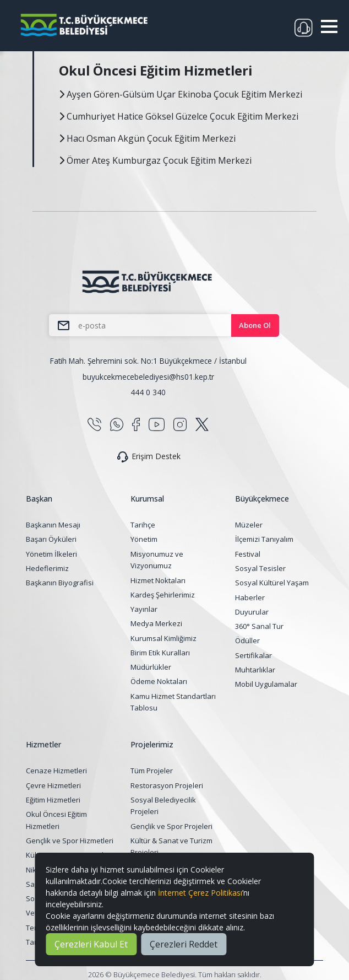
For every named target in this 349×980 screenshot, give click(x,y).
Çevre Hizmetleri (53, 785)
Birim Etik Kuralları (160, 653)
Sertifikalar (253, 655)
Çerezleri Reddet (184, 944)
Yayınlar (144, 609)
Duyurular (252, 612)
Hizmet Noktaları (158, 580)
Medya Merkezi (156, 623)
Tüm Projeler (152, 771)
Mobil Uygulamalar (266, 684)
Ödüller (247, 640)
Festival (248, 554)
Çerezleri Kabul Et (91, 944)
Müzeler (249, 525)
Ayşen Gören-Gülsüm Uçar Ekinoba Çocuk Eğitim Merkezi (181, 94)
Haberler (250, 597)
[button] (329, 26)
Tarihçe (143, 525)
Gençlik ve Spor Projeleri (171, 826)
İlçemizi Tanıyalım (264, 539)
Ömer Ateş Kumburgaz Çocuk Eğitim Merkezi (155, 160)
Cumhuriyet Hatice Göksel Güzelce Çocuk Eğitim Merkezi (179, 116)
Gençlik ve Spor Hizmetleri (70, 841)
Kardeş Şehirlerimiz (163, 595)
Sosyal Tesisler (260, 568)
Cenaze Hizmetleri (56, 771)
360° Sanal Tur (259, 626)
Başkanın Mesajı (53, 525)
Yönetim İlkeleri (51, 554)
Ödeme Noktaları (159, 681)
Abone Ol (255, 325)
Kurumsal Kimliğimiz (163, 638)
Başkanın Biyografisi (60, 583)
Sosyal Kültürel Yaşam (272, 583)
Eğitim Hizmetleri (53, 800)
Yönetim (144, 539)
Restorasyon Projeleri (167, 785)
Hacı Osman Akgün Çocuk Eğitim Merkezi (147, 138)
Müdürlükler (151, 667)
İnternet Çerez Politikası (200, 893)
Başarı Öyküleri (51, 539)
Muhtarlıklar (255, 670)
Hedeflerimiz (47, 568)
